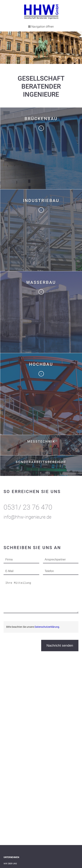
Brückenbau (41, 119)
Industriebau (41, 201)
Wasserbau (41, 282)
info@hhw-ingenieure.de (27, 517)
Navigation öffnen (41, 27)
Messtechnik (41, 442)
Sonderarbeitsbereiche (41, 462)
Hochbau (41, 364)
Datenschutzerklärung (47, 627)
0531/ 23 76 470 (28, 507)
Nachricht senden (60, 645)
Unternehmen (11, 857)
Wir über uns (10, 864)
